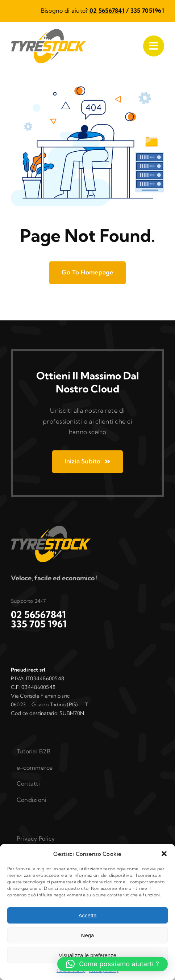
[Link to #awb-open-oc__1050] (154, 46)
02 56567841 (107, 10)
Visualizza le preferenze (87, 955)
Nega (88, 935)
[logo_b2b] (48, 32)
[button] (164, 854)
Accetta (87, 915)
